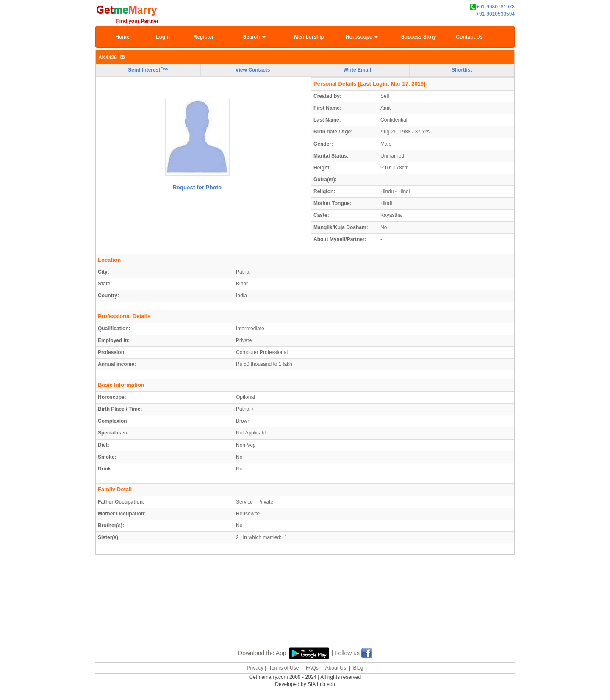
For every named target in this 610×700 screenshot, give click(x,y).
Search (254, 37)
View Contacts (253, 70)
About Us (336, 668)
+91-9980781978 (492, 7)
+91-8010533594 (495, 14)
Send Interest (148, 70)
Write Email (357, 70)
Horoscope (362, 37)
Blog (358, 668)
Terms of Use (284, 668)
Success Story (419, 37)
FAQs (312, 668)
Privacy (255, 668)
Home (122, 37)
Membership (309, 37)
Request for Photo (197, 187)
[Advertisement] (305, 611)
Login (163, 37)
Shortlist (462, 70)
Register (203, 37)
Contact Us (469, 37)
